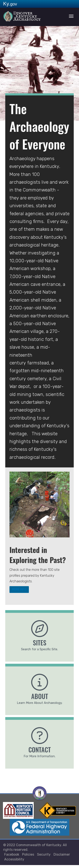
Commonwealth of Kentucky (39, 848)
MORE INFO (25, 591)
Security (44, 857)
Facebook (12, 857)
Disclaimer (62, 857)
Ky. (10, 4)
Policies (28, 857)
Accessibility (14, 862)
